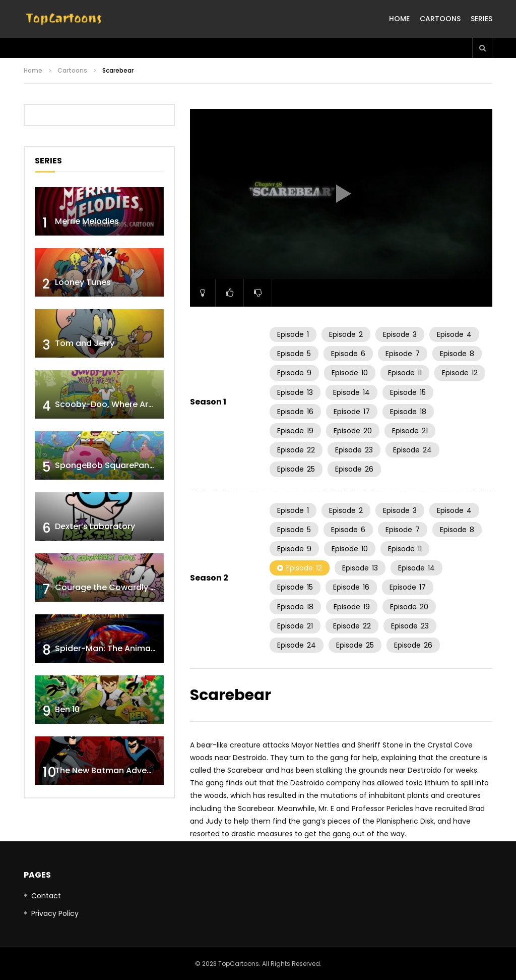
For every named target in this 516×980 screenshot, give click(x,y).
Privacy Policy (55, 913)
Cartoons (440, 19)
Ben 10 (67, 709)
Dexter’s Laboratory (95, 526)
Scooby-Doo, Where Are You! (114, 404)
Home (399, 19)
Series (481, 19)
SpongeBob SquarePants (106, 465)
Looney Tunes (83, 282)
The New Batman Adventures (114, 770)
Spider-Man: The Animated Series (123, 648)
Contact (46, 896)
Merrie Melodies (87, 221)
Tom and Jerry (85, 343)
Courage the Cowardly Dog (111, 587)
